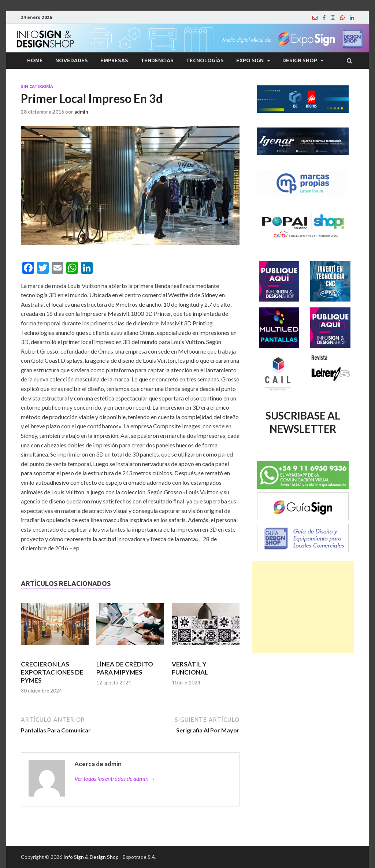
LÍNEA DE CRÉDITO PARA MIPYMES (125, 668)
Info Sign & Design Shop (91, 857)
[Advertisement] (303, 607)
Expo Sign (250, 60)
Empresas (114, 60)
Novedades (72, 60)
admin (81, 112)
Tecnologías (205, 60)
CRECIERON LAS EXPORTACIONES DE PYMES (52, 672)
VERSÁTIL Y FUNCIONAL (190, 668)
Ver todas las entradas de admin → (115, 778)
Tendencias (157, 60)
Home (35, 60)
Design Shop (300, 60)
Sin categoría (37, 86)
